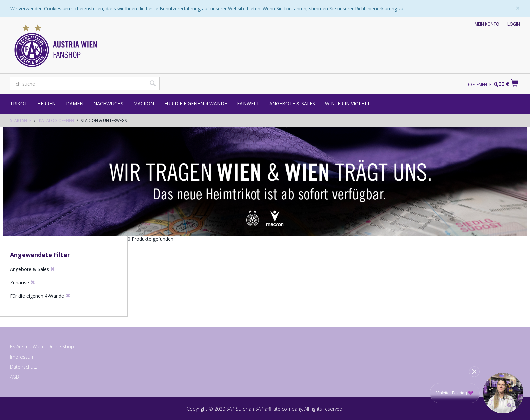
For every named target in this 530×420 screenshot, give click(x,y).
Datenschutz (24, 367)
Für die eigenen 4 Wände (196, 104)
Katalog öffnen (56, 120)
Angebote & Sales (292, 104)
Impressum (22, 357)
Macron (144, 104)
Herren (47, 104)
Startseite (21, 120)
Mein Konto (487, 24)
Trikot (19, 104)
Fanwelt (248, 104)
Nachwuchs (108, 104)
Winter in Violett (348, 104)
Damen (75, 104)
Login (514, 24)
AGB (15, 377)
